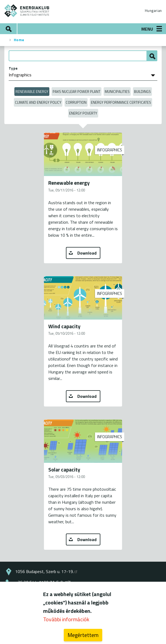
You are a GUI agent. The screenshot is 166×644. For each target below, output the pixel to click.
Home (19, 40)
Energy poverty (83, 113)
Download (87, 253)
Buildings (142, 92)
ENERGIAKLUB (27, 11)
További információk (66, 622)
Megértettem (83, 637)
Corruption (76, 102)
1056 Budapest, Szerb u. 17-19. (47, 571)
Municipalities (117, 92)
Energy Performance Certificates (121, 102)
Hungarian (153, 11)
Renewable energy (32, 92)
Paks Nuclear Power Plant (76, 92)
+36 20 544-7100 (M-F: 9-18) (43, 582)
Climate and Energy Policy (38, 102)
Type (13, 68)
